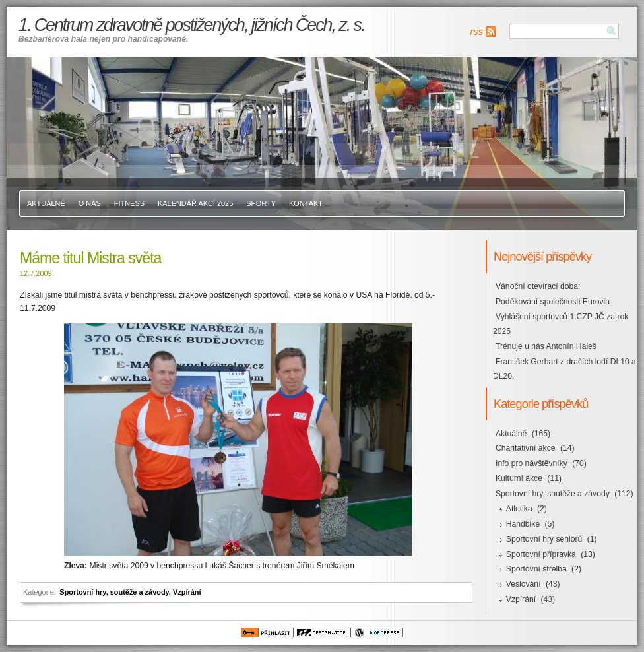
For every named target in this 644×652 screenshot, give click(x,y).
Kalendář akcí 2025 (195, 203)
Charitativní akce (526, 448)
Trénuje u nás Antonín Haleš (546, 346)
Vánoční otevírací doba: (538, 286)
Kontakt (306, 203)
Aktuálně (46, 203)
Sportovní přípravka (541, 554)
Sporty (261, 203)
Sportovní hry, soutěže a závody (114, 592)
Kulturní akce (519, 478)
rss (477, 32)
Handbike (523, 524)
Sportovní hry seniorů (544, 539)
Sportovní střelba (536, 569)
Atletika (519, 509)
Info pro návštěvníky (531, 463)
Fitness (129, 203)
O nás (90, 203)
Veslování (524, 584)
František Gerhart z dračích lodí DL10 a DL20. (564, 369)
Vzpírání (187, 592)
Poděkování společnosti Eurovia (553, 302)
